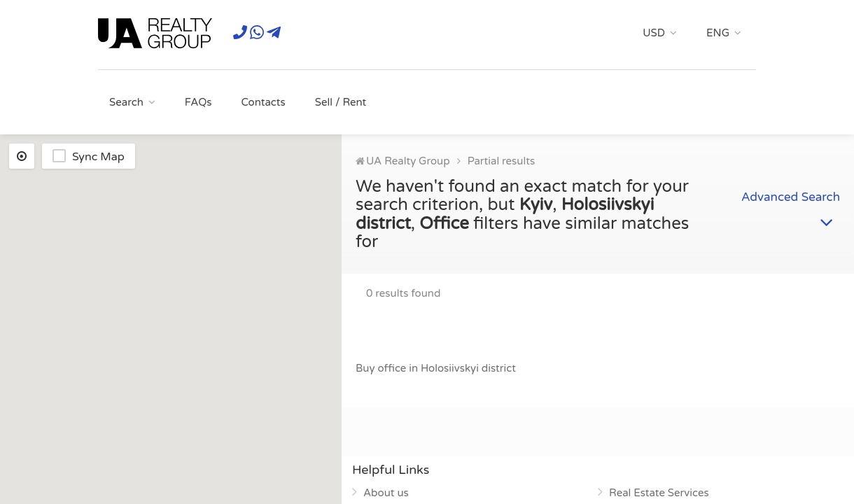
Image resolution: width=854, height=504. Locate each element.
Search (126, 102)
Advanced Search (791, 203)
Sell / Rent (341, 102)
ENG (718, 33)
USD (654, 33)
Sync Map (98, 157)
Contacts (263, 102)
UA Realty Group (408, 161)
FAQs (198, 102)
